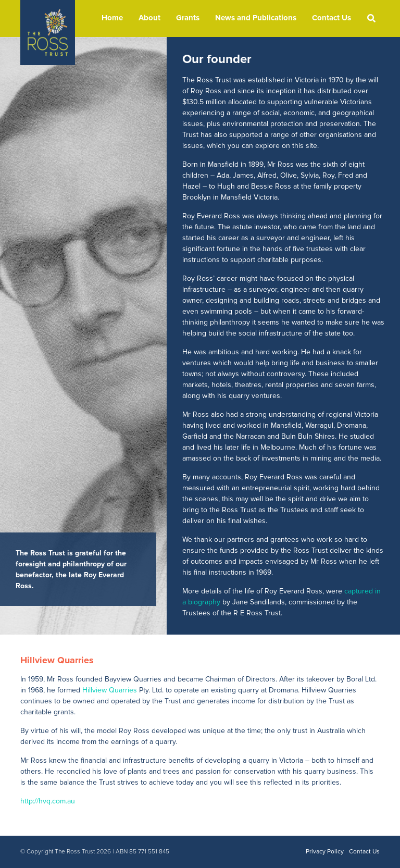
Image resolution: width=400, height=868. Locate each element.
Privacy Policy (325, 852)
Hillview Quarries (110, 690)
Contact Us (332, 18)
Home (112, 18)
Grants (188, 18)
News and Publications (256, 18)
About (149, 18)
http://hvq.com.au (48, 801)
